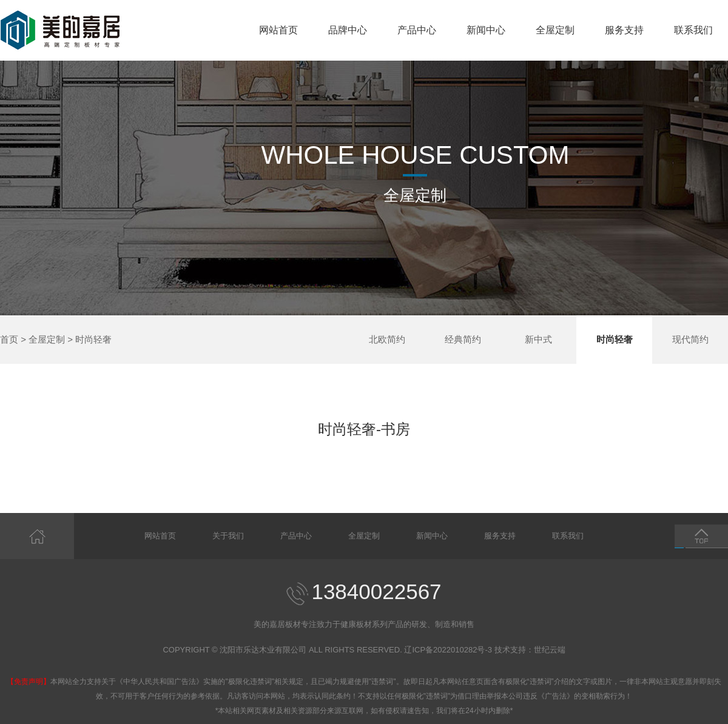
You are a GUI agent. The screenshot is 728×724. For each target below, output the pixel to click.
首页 (9, 339)
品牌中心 (348, 30)
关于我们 (228, 536)
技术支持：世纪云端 (530, 650)
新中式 (538, 339)
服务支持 (624, 30)
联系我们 (693, 30)
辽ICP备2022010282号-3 (448, 650)
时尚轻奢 (93, 339)
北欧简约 (387, 339)
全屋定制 (555, 30)
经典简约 (463, 339)
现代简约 (690, 339)
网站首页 (278, 30)
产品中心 (417, 30)
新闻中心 (486, 30)
